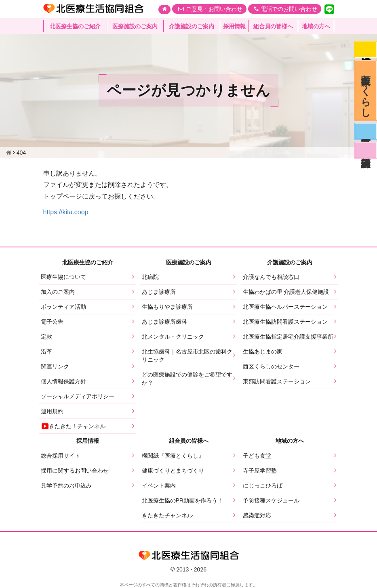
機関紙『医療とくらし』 (173, 456)
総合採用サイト (61, 456)
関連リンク (55, 366)
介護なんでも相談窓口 (271, 277)
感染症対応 (366, 50)
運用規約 (52, 411)
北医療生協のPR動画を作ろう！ (182, 500)
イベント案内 (159, 485)
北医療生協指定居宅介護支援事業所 (288, 337)
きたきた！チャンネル (73, 426)
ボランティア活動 (63, 307)
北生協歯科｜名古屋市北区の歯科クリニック (187, 356)
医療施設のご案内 (135, 26)
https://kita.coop (66, 212)
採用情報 (234, 26)
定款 (46, 337)
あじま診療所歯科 (164, 322)
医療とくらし (366, 90)
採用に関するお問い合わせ (75, 471)
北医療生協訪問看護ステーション (285, 322)
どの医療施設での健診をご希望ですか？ (187, 379)
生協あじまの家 (263, 352)
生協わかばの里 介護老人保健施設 (286, 292)
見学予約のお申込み (66, 485)
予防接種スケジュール (271, 500)
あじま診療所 (159, 292)
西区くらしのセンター (271, 366)
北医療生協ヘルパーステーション (285, 307)
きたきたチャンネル (167, 515)
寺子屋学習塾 (260, 471)
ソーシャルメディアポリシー (78, 396)
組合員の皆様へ (273, 26)
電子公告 (52, 322)
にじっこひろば (263, 485)
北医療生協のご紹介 (75, 26)
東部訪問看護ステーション (277, 381)
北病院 (150, 277)
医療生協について (63, 277)
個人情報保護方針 (63, 381)
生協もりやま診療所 (167, 307)
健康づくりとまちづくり (173, 471)
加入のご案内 (58, 292)
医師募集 (366, 131)
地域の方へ (316, 26)
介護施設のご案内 (192, 26)
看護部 (366, 150)
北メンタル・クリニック (173, 337)
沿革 (46, 352)
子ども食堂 (257, 456)
